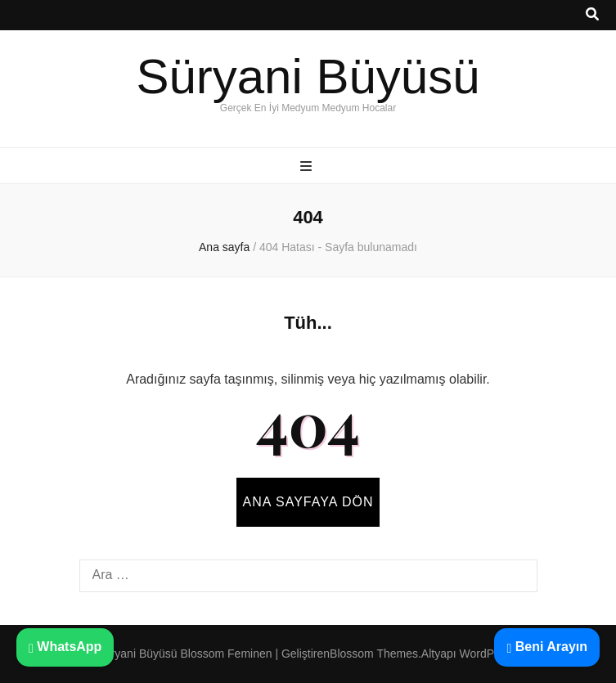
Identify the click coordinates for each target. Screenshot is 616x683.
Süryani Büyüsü (308, 76)
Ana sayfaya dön (308, 502)
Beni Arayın (547, 647)
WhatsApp (65, 647)
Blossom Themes (374, 654)
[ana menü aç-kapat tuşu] (308, 167)
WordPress (488, 654)
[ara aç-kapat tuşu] (592, 15)
